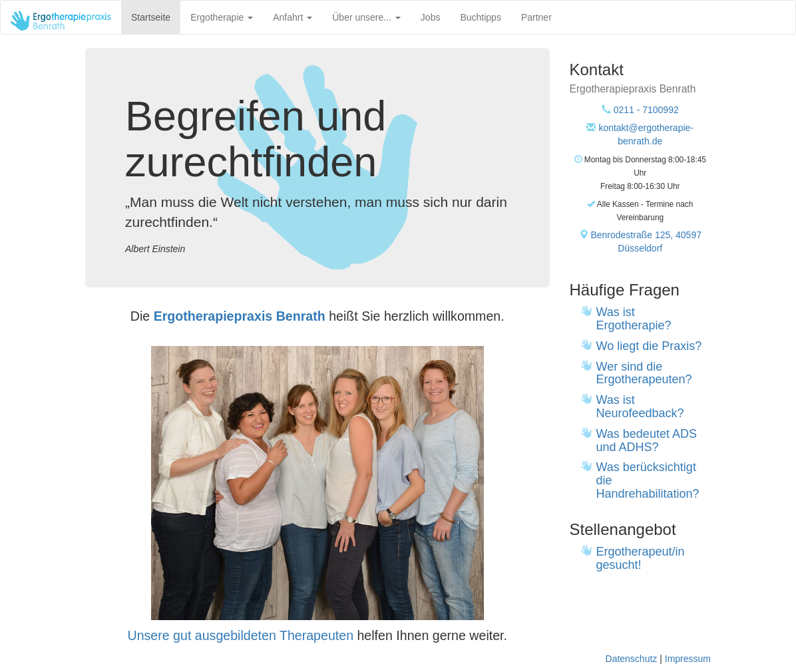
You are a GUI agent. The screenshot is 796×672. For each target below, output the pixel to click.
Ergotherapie (222, 17)
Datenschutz (632, 659)
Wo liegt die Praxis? (649, 346)
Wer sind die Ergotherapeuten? (644, 373)
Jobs (431, 17)
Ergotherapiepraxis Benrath (240, 316)
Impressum (688, 659)
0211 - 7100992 (646, 110)
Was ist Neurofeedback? (640, 407)
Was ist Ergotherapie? (634, 319)
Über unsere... (366, 17)
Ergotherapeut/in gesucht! (641, 558)
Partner (536, 17)
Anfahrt (293, 17)
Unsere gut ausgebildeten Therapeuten (241, 635)
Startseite (151, 17)
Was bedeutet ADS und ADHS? (647, 440)
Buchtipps (480, 17)
